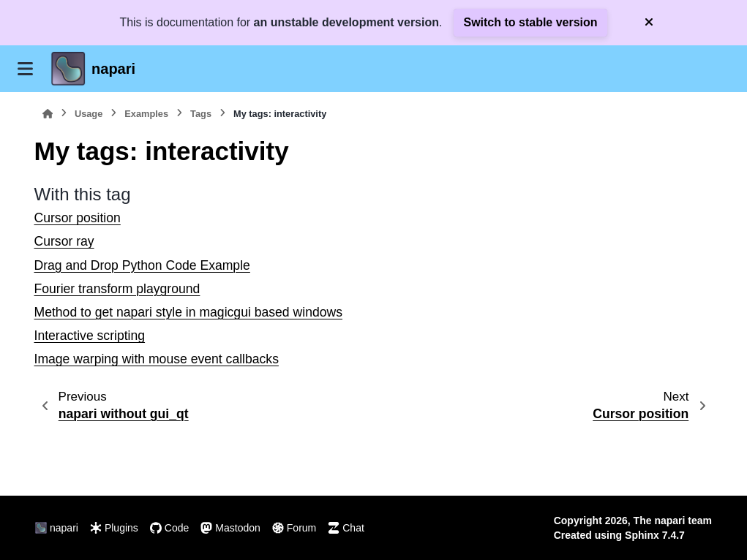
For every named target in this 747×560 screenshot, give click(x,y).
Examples (146, 114)
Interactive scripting (90, 336)
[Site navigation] (25, 69)
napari (113, 69)
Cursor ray (64, 241)
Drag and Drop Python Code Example (142, 265)
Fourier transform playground (117, 289)
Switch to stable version (530, 22)
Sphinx (642, 535)
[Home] (48, 114)
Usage (89, 114)
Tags (201, 114)
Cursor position (78, 218)
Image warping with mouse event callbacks (157, 359)
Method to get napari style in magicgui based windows (189, 312)
